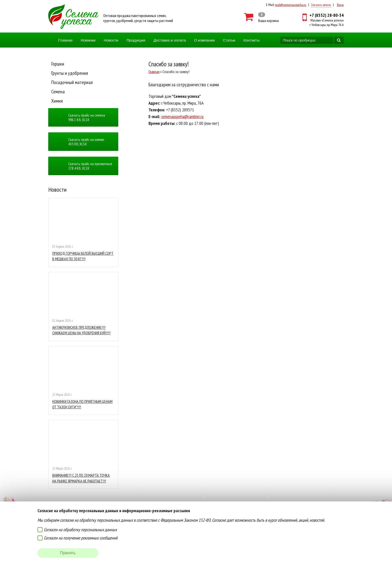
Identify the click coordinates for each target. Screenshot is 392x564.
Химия (57, 101)
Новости (111, 40)
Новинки (88, 40)
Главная (65, 40)
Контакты (252, 40)
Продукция (136, 40)
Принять (68, 553)
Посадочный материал (72, 82)
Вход (340, 5)
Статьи (229, 40)
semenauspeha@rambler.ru (182, 116)
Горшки (58, 64)
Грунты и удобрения (70, 73)
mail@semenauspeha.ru (291, 5)
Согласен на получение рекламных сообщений (81, 538)
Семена (58, 92)
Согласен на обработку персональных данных (80, 530)
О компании (204, 40)
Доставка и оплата (170, 40)
